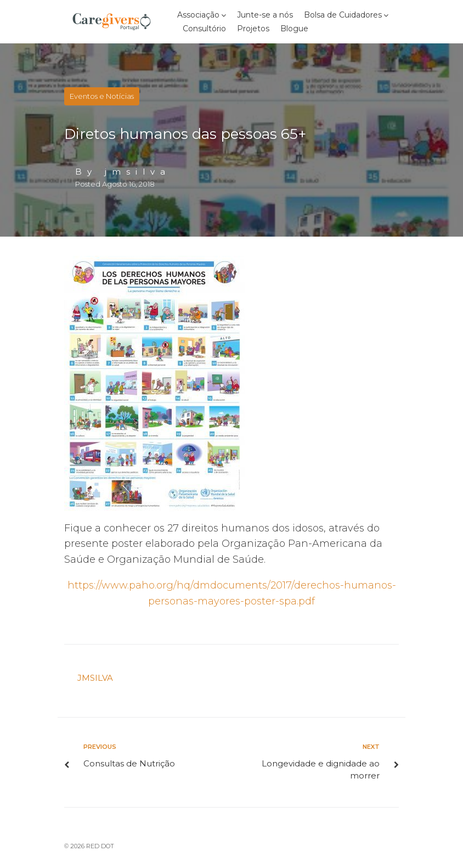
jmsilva (138, 172)
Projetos (253, 29)
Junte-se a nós (265, 15)
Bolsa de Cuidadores (343, 15)
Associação (198, 15)
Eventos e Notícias (102, 96)
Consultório (204, 29)
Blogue (294, 29)
